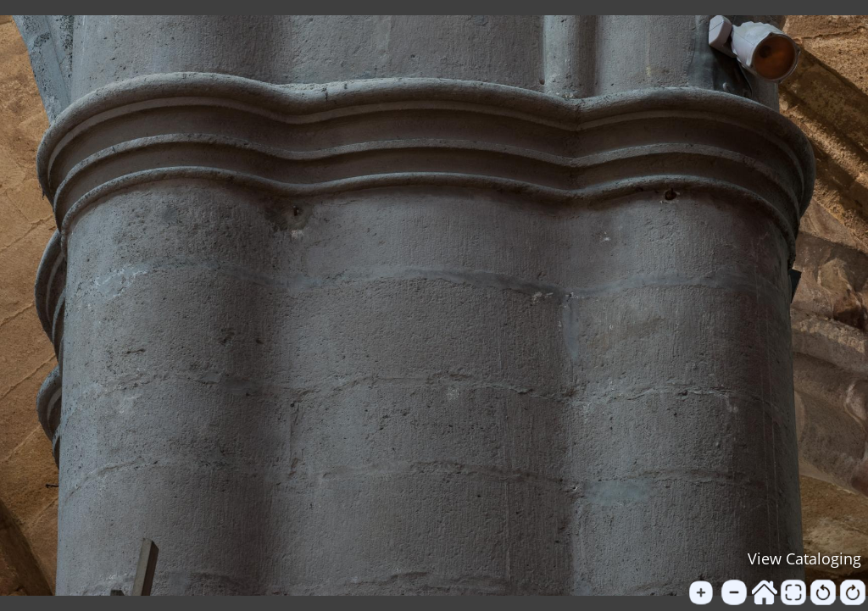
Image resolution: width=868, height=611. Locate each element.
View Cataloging (804, 558)
